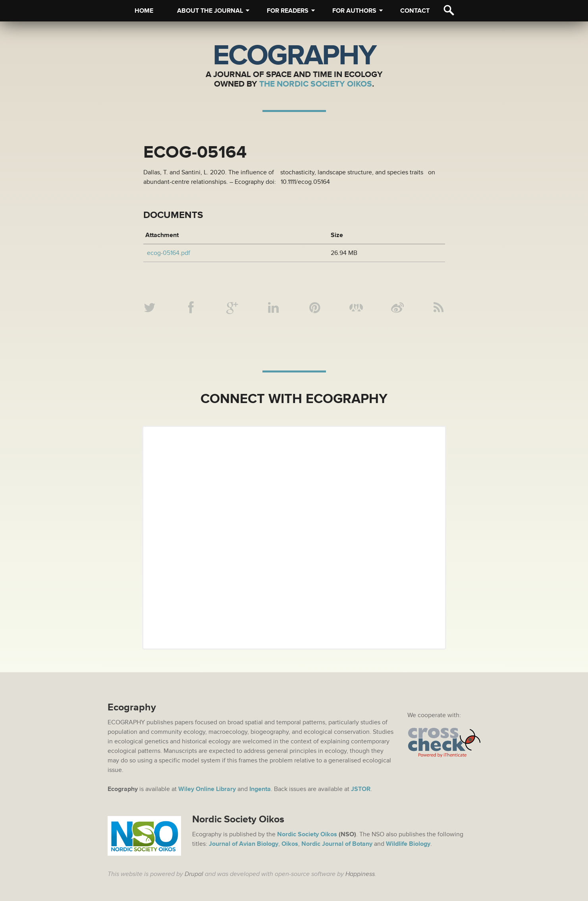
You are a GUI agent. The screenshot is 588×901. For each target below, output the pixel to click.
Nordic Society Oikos (307, 834)
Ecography (294, 56)
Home (144, 11)
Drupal (194, 874)
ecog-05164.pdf (169, 253)
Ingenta (260, 789)
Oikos (290, 844)
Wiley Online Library (207, 789)
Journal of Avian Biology (244, 844)
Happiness (360, 874)
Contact (415, 11)
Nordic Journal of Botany (337, 844)
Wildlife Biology (408, 844)
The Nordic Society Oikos (316, 84)
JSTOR (361, 789)
